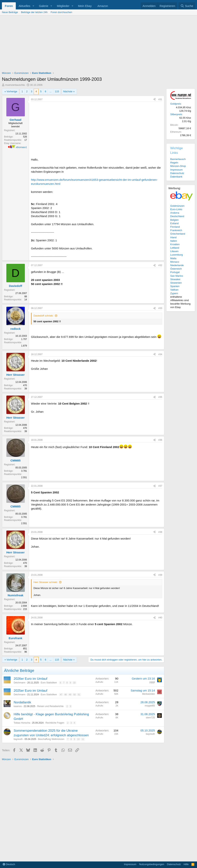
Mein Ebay (85, 6)
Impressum (176, 170)
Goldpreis (176, 104)
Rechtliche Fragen (55, 723)
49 (70, 695)
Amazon (103, 6)
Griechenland (178, 234)
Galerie (43, 6)
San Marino (177, 276)
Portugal (175, 272)
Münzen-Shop (178, 166)
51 (79, 695)
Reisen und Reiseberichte (50, 706)
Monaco (175, 262)
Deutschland (177, 216)
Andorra (175, 213)
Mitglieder (63, 6)
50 (74, 695)
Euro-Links (176, 209)
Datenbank (176, 177)
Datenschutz (177, 173)
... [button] (51, 91)
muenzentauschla (15, 85)
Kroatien (175, 244)
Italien (174, 241)
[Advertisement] (98, 44)
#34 (160, 354)
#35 (160, 397)
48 (66, 695)
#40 (160, 618)
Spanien (175, 286)
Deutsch (9, 864)
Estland (174, 223)
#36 (160, 440)
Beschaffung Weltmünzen (51, 739)
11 (83, 739)
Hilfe (186, 864)
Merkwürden (149, 694)
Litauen (174, 251)
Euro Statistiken (49, 683)
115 (57, 91)
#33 (160, 308)
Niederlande (177, 265)
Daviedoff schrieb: (43, 316)
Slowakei (175, 279)
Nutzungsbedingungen (152, 864)
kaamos (18, 706)
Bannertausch (178, 159)
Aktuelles (25, 6)
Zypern (174, 293)
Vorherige (12, 91)
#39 (160, 575)
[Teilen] (154, 100)
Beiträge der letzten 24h (34, 12)
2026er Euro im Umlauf (30, 679)
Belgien (174, 220)
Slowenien (176, 283)
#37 (160, 486)
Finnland (175, 227)
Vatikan (174, 290)
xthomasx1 (21, 147)
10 (74, 683)
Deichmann (20, 683)
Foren (9, 6)
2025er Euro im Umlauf (30, 691)
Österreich (176, 269)
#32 (160, 265)
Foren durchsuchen (61, 12)
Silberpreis (176, 114)
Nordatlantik (22, 702)
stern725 (150, 718)
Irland (173, 237)
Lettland (175, 248)
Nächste (68, 91)
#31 (160, 99)
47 (61, 695)
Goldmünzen (177, 206)
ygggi (152, 682)
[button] (33, 6)
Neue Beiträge (10, 12)
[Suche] (187, 6)
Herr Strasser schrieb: (46, 582)
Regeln (174, 163)
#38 (160, 532)
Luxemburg (177, 255)
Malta (173, 258)
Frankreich (176, 230)
